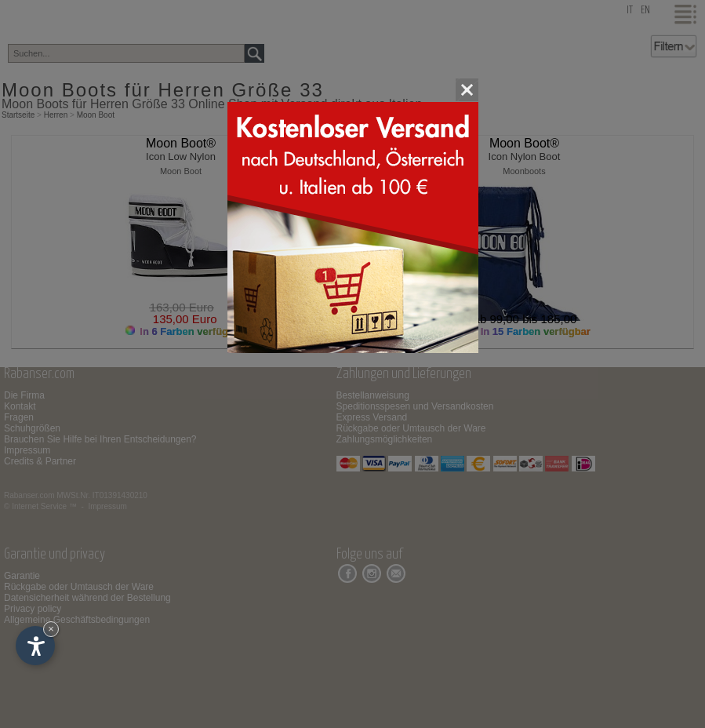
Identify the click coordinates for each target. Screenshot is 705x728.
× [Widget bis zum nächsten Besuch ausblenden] (51, 629)
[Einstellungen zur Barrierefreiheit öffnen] (35, 646)
